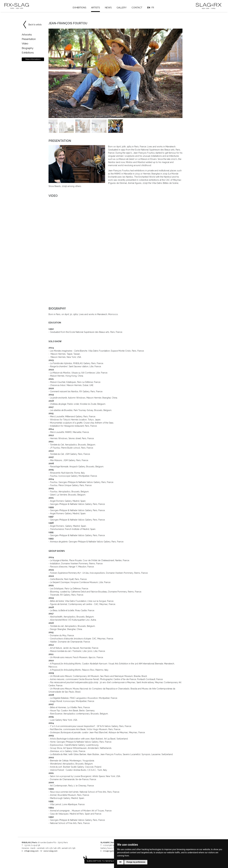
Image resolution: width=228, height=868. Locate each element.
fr (153, 8)
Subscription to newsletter (103, 861)
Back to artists (35, 25)
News (109, 8)
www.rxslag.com (50, 851)
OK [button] (120, 862)
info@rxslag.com (31, 851)
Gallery (122, 8)
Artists (96, 8)
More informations (33, 59)
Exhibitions (80, 8)
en (149, 8)
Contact (137, 8)
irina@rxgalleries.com (112, 851)
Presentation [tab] (29, 39)
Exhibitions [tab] (28, 53)
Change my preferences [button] (136, 862)
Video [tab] (25, 43)
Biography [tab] (28, 48)
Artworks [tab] (27, 35)
